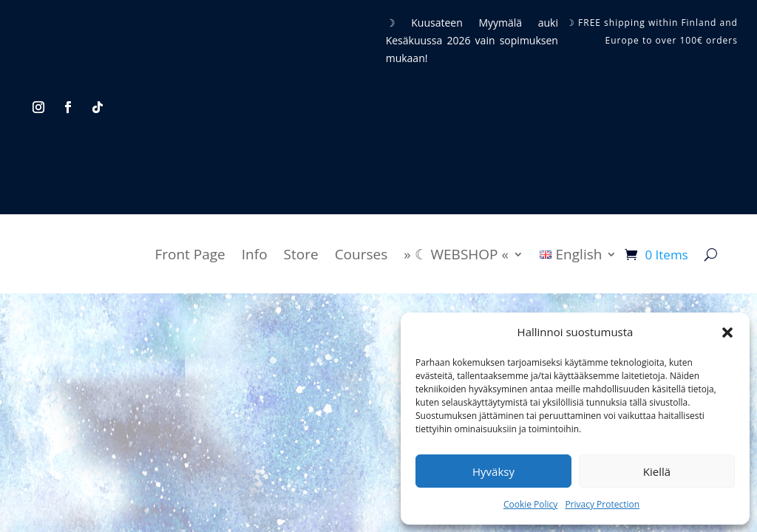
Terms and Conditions (284, 388)
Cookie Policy (530, 504)
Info (255, 254)
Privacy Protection (602, 504)
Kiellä (657, 471)
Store (301, 254)
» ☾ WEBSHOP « (456, 254)
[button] (727, 332)
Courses (361, 254)
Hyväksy (493, 471)
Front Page (190, 254)
